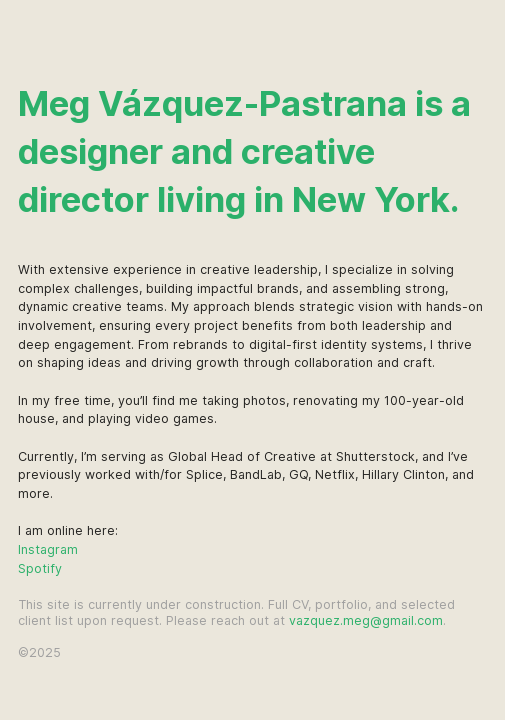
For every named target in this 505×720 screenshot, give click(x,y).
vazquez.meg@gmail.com (366, 620)
